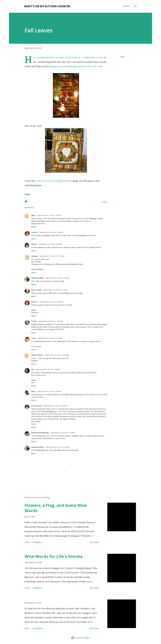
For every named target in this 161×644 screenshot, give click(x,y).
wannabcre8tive (38, 278)
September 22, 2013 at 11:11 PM (52, 256)
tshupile (34, 256)
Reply (34, 227)
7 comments (37, 588)
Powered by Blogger (80, 638)
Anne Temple (36, 290)
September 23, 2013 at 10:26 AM (51, 321)
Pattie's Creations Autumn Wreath (54, 181)
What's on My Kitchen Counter (47, 6)
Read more (94, 542)
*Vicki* (34, 321)
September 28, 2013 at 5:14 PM (63, 433)
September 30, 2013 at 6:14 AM (57, 447)
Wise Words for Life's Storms (54, 556)
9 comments (37, 542)
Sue (33, 369)
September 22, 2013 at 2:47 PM (49, 215)
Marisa (34, 244)
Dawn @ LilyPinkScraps (40, 433)
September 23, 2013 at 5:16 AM (55, 290)
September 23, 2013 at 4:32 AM (57, 278)
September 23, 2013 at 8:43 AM (51, 302)
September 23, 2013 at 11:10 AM (50, 338)
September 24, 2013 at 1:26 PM (48, 369)
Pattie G (34, 302)
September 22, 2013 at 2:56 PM (51, 232)
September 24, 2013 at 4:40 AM (57, 355)
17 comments (37, 628)
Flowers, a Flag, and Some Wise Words (56, 508)
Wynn (33, 215)
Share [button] (122, 57)
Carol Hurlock (37, 406)
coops (34, 338)
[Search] (126, 6)
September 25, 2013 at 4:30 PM (55, 406)
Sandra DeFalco (37, 355)
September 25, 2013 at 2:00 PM (49, 391)
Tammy (34, 232)
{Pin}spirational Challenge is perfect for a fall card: (76, 66)
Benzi (33, 391)
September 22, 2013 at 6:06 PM (50, 244)
